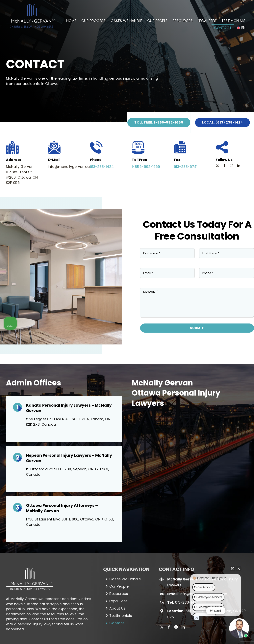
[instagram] (232, 166)
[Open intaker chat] (197, 618)
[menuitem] (241, 28)
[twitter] (217, 166)
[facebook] (224, 166)
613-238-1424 (102, 167)
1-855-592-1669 (146, 167)
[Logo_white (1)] (30, 566)
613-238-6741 (186, 167)
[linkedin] (239, 166)
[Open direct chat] (233, 569)
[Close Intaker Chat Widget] (239, 569)
